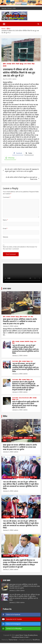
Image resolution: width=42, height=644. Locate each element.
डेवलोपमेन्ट (27, 342)
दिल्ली (17, 64)
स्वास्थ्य (5, 66)
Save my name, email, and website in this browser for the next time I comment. (20, 248)
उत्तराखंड (9, 64)
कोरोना (14, 64)
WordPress (36, 640)
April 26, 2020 (7, 79)
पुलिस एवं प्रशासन (23, 317)
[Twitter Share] (29, 153)
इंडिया (4, 64)
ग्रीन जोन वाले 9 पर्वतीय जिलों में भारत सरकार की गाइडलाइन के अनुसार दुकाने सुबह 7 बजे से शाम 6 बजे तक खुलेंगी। (22, 170)
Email (5, 229)
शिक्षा (33, 64)
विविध (5, 416)
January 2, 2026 (8, 326)
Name (5, 220)
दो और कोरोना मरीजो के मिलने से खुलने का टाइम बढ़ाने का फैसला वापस (21, 178)
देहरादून (22, 64)
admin (14, 79)
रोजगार (29, 64)
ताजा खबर (7, 288)
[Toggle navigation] (4, 24)
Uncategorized (24, 398)
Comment (7, 197)
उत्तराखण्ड (13, 317)
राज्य (25, 64)
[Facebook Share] (18, 153)
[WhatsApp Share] (10, 158)
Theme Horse (13, 640)
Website (6, 237)
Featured (15, 361)
